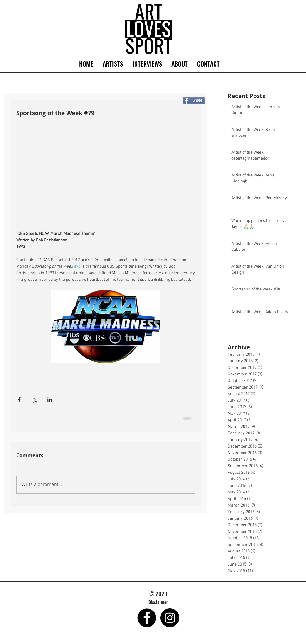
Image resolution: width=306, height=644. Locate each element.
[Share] (194, 100)
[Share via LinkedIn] (50, 400)
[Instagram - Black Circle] (170, 618)
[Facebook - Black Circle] (147, 618)
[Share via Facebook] (19, 400)
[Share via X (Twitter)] (35, 400)
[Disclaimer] (158, 602)
